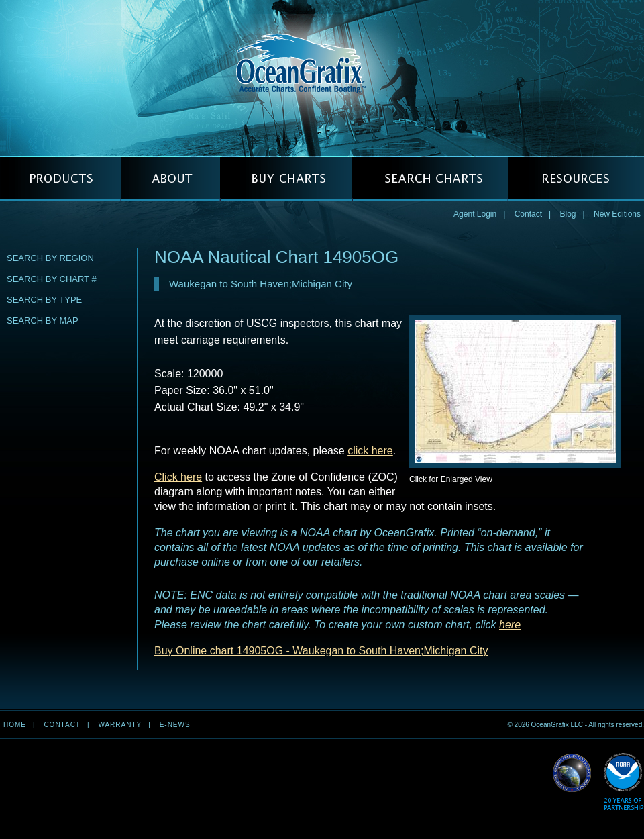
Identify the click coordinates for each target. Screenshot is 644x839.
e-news (175, 725)
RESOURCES (576, 179)
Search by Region (50, 258)
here (510, 625)
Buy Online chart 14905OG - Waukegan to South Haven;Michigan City (321, 651)
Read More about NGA (572, 773)
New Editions (617, 214)
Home (15, 725)
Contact (528, 214)
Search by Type (44, 300)
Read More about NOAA (624, 782)
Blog (568, 214)
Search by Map (43, 320)
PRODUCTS (60, 179)
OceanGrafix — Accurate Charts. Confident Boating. (322, 78)
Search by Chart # (52, 279)
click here (370, 451)
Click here (178, 477)
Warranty (120, 725)
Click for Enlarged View (451, 479)
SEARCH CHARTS (430, 179)
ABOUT (170, 179)
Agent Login (475, 214)
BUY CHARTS (286, 179)
